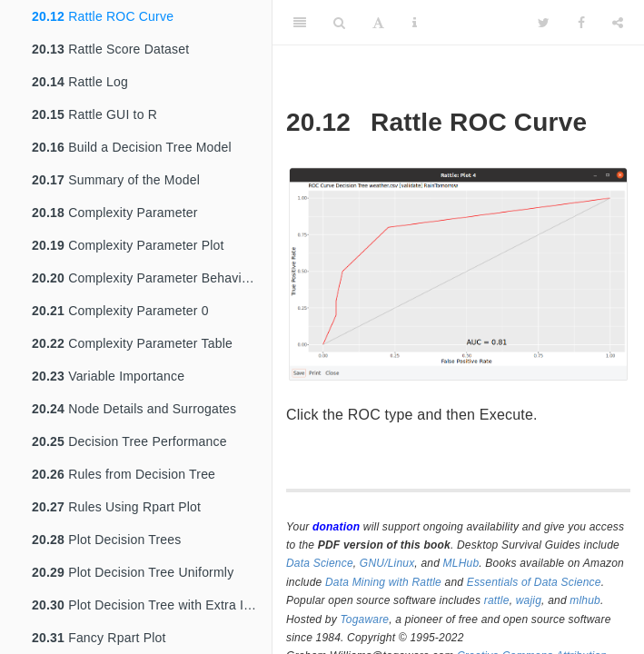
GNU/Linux (387, 563)
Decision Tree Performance (129, 441)
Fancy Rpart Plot (99, 638)
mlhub (585, 600)
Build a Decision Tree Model (132, 147)
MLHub (461, 563)
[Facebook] (581, 23)
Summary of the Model (116, 180)
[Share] (618, 23)
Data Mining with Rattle (383, 582)
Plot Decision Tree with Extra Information (152, 605)
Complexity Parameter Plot (128, 245)
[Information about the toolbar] (415, 23)
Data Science (320, 563)
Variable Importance (108, 376)
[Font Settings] (378, 23)
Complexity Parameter (115, 213)
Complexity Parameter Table (132, 343)
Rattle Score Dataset (110, 49)
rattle (497, 600)
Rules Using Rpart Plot (116, 507)
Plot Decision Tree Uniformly (133, 572)
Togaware (364, 619)
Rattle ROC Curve (103, 16)
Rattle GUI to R (94, 114)
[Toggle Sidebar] (300, 23)
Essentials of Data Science (534, 582)
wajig (529, 600)
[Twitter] (544, 23)
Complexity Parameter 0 (120, 311)
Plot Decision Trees (107, 540)
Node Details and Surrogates (134, 409)
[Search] (339, 23)
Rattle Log (80, 82)
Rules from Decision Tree (124, 474)
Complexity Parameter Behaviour (146, 278)
